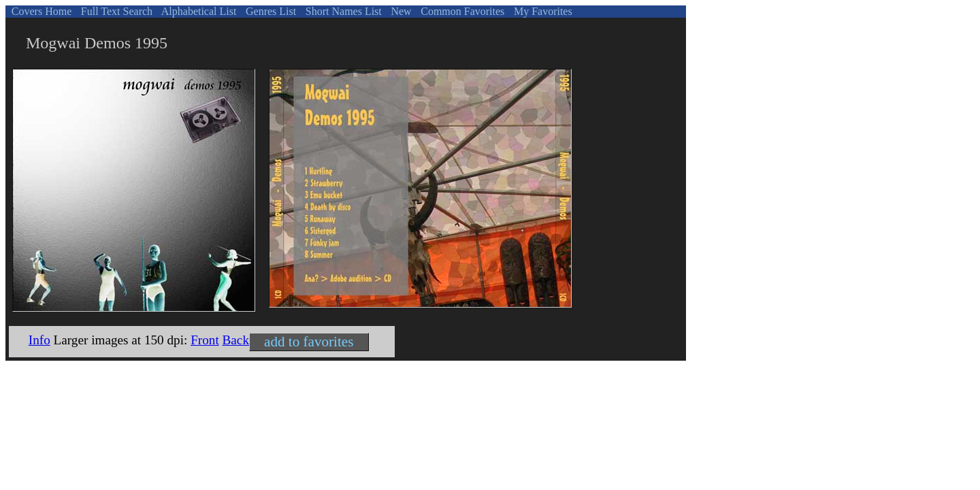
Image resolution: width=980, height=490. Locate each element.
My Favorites (542, 11)
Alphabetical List (198, 11)
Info (39, 340)
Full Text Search (115, 11)
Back (236, 340)
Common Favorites (461, 11)
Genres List (269, 11)
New (399, 11)
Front (205, 340)
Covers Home (40, 11)
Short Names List (342, 11)
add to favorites (309, 342)
